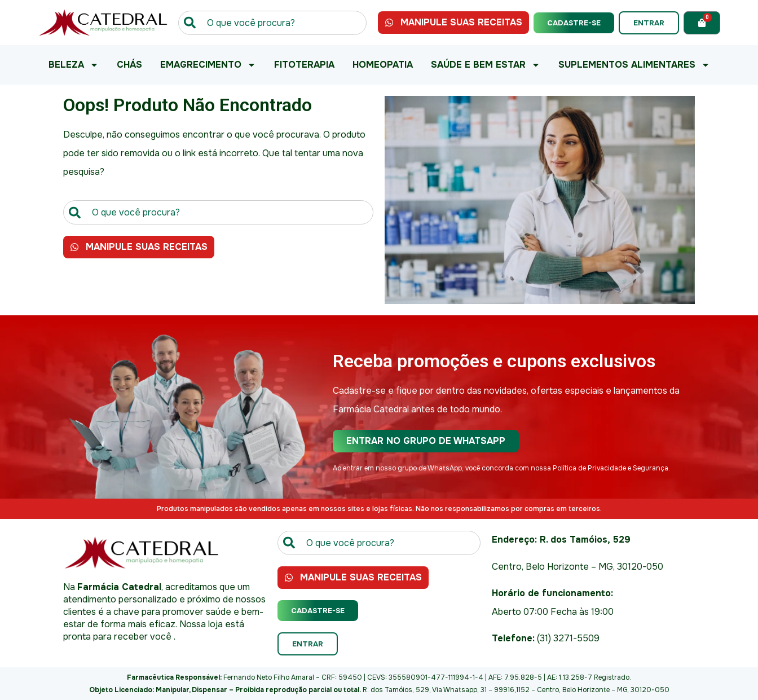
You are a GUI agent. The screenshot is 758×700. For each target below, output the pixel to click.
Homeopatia (383, 65)
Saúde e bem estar (486, 65)
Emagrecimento (208, 65)
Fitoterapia (304, 65)
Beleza (74, 65)
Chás (129, 65)
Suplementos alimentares (634, 65)
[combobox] (272, 23)
